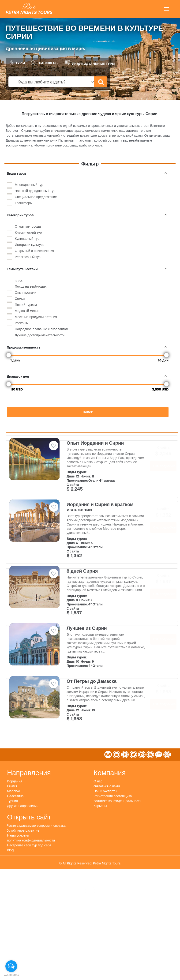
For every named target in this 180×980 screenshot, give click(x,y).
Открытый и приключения (34, 251)
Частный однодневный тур (35, 191)
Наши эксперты (105, 791)
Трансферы (44, 62)
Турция (12, 801)
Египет (12, 786)
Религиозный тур (28, 257)
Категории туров (88, 215)
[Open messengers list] (11, 966)
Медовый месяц (27, 311)
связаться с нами (107, 786)
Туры (17, 62)
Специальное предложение (36, 197)
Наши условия (18, 835)
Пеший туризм (26, 305)
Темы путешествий (88, 269)
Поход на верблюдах (31, 286)
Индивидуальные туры (89, 63)
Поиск (88, 412)
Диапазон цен (88, 376)
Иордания (15, 781)
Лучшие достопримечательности (40, 335)
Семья (20, 299)
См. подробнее (165, 466)
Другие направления (23, 806)
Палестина (15, 796)
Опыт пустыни (26, 293)
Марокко (13, 791)
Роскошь (21, 323)
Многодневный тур (29, 185)
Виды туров (88, 173)
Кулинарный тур (27, 239)
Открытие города (28, 226)
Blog (10, 850)
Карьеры (100, 806)
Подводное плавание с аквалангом (41, 329)
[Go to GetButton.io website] (11, 975)
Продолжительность (88, 347)
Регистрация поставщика (113, 796)
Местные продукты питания (36, 317)
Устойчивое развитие (23, 830)
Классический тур (28, 233)
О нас (98, 781)
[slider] (9, 355)
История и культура (30, 245)
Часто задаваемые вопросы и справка (36, 826)
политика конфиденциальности (117, 801)
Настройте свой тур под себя (29, 845)
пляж (19, 280)
